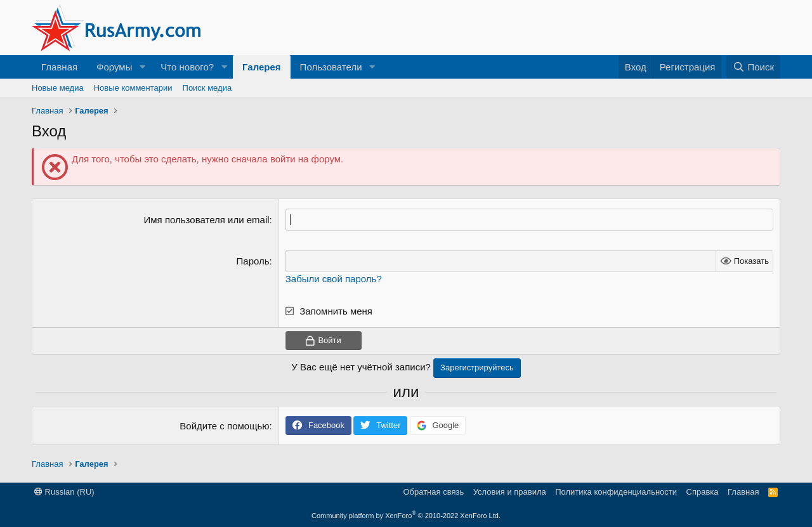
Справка (703, 492)
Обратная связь (433, 492)
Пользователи (331, 67)
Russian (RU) (64, 492)
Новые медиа (58, 88)
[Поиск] (753, 67)
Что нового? (187, 67)
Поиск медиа (207, 88)
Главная (59, 67)
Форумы (114, 67)
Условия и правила (510, 492)
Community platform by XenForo (406, 516)
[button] (142, 67)
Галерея (262, 67)
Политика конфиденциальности (616, 492)
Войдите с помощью (224, 426)
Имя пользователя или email (207, 220)
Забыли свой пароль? (334, 279)
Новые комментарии (133, 88)
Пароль (253, 261)
